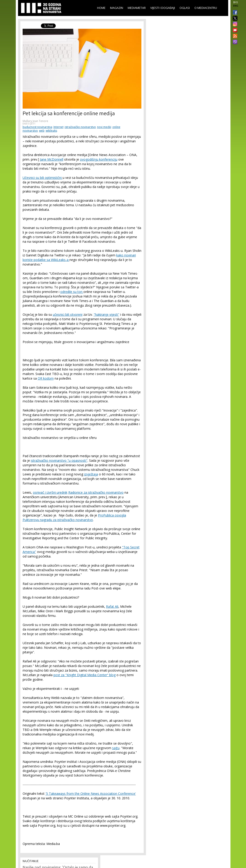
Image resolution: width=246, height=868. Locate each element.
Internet (58, 127)
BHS (235, 2)
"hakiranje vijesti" (106, 314)
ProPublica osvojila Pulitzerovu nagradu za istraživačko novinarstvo (74, 517)
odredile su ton (72, 292)
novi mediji (104, 127)
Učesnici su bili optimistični (43, 178)
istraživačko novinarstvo (80, 127)
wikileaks (51, 131)
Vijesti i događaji (163, 8)
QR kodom (46, 378)
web (42, 131)
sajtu (116, 748)
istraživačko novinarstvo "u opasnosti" (59, 460)
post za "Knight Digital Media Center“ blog (85, 675)
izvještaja (91, 474)
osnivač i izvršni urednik (50, 492)
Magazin (117, 8)
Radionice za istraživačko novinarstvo (96, 492)
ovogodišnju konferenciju (99, 159)
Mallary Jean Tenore (35, 121)
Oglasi (185, 8)
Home (101, 8)
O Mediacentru (206, 8)
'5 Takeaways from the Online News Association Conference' (91, 794)
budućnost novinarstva (37, 127)
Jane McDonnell (52, 159)
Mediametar (137, 8)
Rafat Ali (112, 606)
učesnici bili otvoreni (68, 314)
